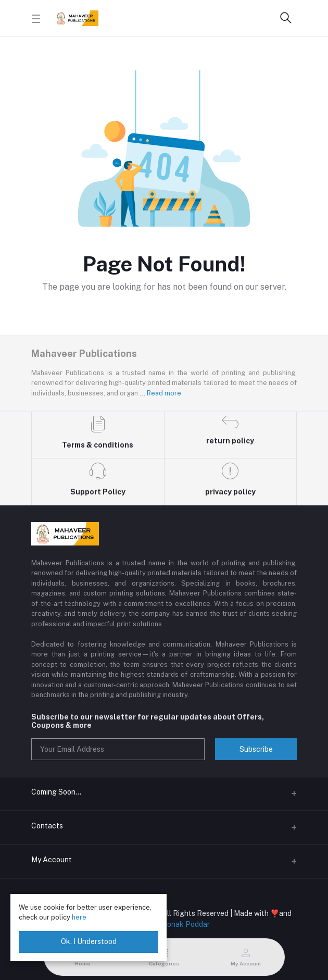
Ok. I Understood (89, 941)
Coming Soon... (56, 792)
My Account (52, 860)
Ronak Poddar (186, 924)
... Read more (160, 393)
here (79, 917)
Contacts (47, 826)
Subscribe (256, 749)
